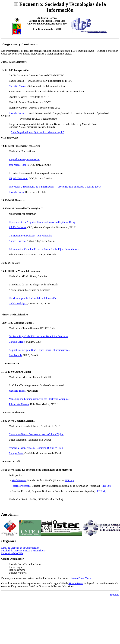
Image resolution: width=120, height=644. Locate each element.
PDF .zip (69, 480)
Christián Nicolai (18, 86)
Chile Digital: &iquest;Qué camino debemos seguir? (37, 132)
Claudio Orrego (17, 342)
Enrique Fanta (16, 453)
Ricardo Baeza (16, 113)
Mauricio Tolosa (17, 391)
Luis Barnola (15, 355)
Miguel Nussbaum (18, 178)
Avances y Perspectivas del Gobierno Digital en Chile (36, 448)
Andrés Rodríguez (18, 304)
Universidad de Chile (12, 553)
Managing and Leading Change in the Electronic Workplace (39, 399)
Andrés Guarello (17, 241)
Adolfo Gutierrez (17, 227)
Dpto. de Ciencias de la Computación (20, 548)
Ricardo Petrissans (21, 486)
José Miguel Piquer (19, 165)
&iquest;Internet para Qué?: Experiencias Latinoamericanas (39, 350)
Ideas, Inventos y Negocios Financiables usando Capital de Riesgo (43, 222)
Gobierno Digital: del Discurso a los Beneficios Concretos (38, 336)
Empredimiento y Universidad (24, 159)
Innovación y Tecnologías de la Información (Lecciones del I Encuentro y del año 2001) (55, 187)
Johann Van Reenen (19, 404)
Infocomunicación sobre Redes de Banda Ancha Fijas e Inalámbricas (44, 249)
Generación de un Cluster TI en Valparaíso (30, 236)
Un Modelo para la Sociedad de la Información (33, 298)
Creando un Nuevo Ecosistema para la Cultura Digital (36, 434)
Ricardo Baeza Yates (80, 578)
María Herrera (19, 480)
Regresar (114, 594)
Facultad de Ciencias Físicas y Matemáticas (23, 551)
